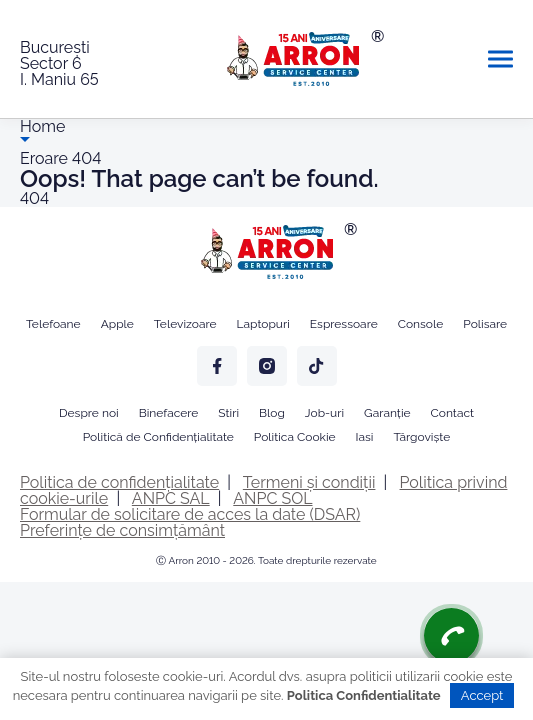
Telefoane (53, 324)
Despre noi (89, 413)
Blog (272, 413)
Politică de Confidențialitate (158, 437)
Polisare (485, 324)
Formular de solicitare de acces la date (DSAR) (190, 514)
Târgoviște (421, 437)
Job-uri (324, 413)
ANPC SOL (272, 498)
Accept (482, 695)
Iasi (365, 437)
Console (421, 324)
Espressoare (344, 324)
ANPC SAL (171, 498)
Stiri (228, 413)
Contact (452, 413)
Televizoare (185, 324)
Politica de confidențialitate (119, 482)
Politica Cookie (295, 437)
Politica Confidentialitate (364, 695)
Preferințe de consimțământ (122, 530)
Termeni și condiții (309, 482)
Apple (117, 324)
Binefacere (169, 413)
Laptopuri (263, 324)
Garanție (387, 413)
